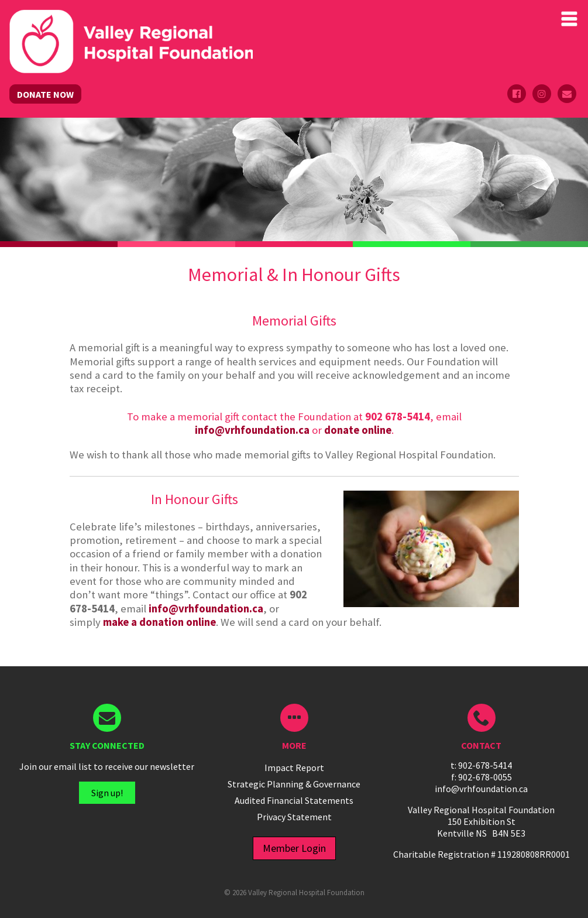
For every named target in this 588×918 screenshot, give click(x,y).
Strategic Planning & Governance (294, 784)
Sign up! (107, 793)
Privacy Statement (294, 817)
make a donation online (159, 622)
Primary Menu (569, 19)
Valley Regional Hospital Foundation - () (131, 21)
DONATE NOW (45, 94)
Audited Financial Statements (294, 800)
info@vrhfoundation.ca (252, 430)
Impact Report (294, 768)
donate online (358, 430)
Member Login (294, 848)
